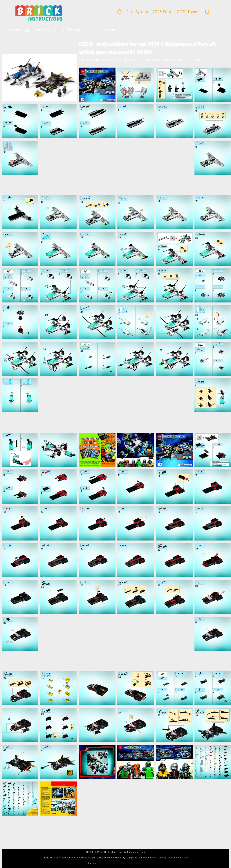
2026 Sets (162, 12)
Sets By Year (137, 12)
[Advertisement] (117, 167)
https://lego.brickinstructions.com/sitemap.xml (120, 863)
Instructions (47, 30)
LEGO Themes (188, 12)
